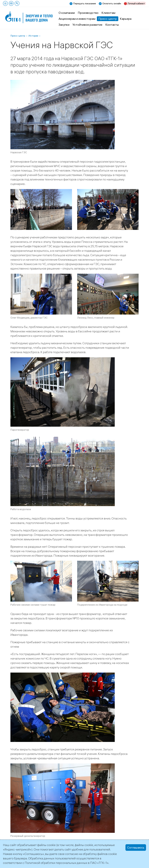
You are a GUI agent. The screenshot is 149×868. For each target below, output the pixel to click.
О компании (67, 13)
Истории (33, 36)
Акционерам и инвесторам (77, 19)
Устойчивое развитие (87, 25)
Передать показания (84, 3)
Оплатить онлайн (112, 3)
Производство (88, 13)
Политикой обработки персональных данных (56, 863)
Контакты (112, 25)
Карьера (126, 19)
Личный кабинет (136, 3)
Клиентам (108, 13)
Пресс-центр (108, 19)
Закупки (64, 25)
